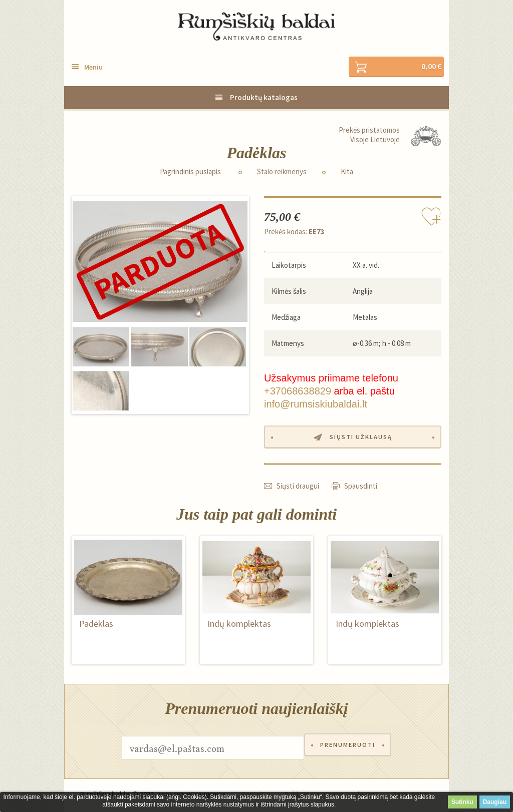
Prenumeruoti (348, 750)
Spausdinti (361, 488)
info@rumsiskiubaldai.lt (316, 405)
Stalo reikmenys (282, 172)
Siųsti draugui (298, 488)
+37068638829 (298, 392)
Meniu (93, 68)
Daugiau (495, 802)
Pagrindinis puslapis (190, 172)
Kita (347, 172)
